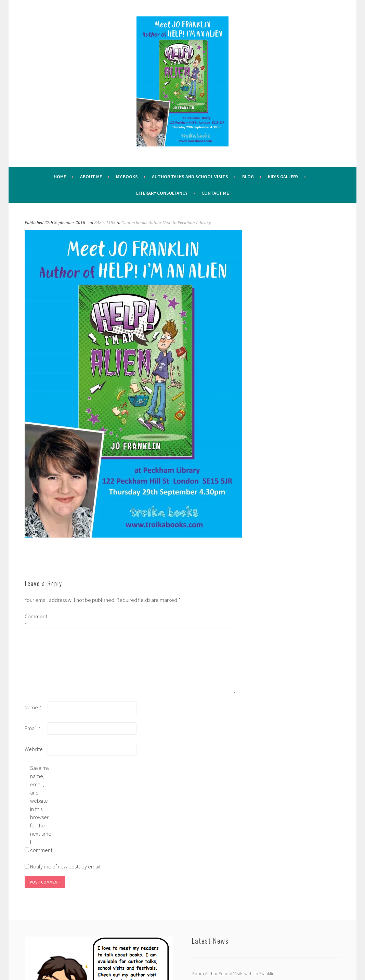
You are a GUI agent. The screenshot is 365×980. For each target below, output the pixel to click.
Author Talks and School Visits (190, 177)
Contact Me (215, 193)
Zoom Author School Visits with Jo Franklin (233, 973)
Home (60, 177)
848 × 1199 (105, 223)
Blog (248, 177)
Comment (36, 620)
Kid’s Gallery (283, 177)
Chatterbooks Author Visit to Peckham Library (166, 223)
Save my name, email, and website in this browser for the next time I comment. (41, 809)
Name (33, 707)
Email (32, 728)
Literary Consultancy (162, 193)
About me (91, 177)
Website (34, 749)
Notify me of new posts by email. (66, 866)
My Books (127, 177)
